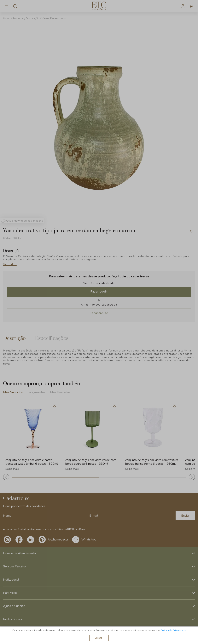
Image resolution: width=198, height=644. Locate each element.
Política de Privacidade (173, 630)
